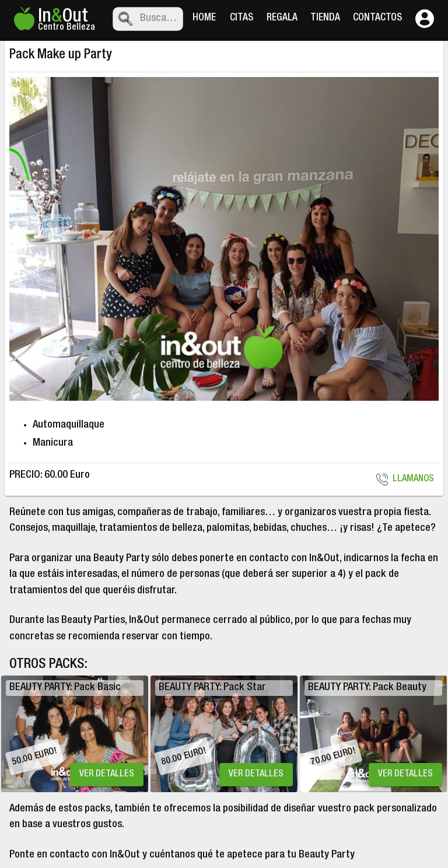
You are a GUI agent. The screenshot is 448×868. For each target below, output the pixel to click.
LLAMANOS (406, 480)
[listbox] (224, 734)
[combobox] (159, 19)
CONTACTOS (377, 19)
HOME (204, 19)
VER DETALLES (107, 775)
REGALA (282, 19)
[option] (75, 734)
